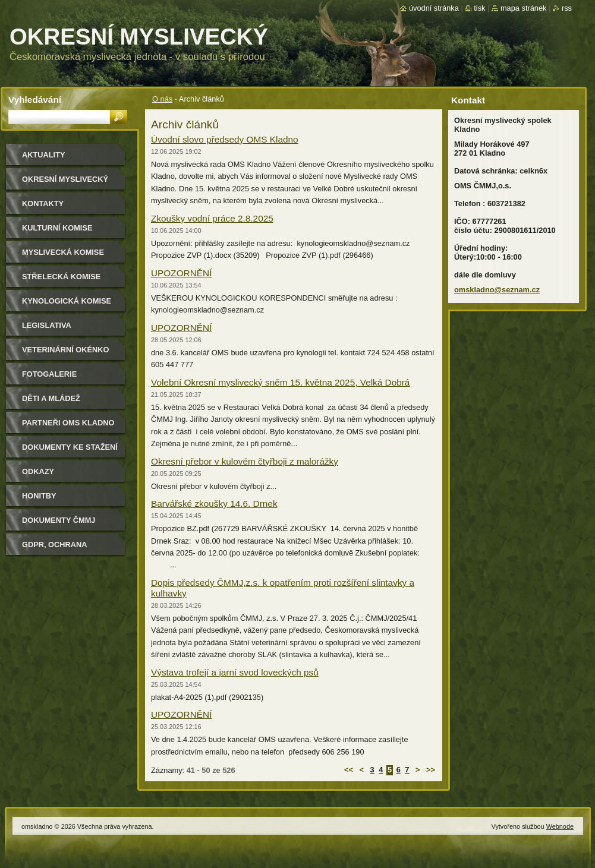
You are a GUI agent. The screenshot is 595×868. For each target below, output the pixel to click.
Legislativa (47, 325)
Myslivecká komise (63, 252)
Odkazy (38, 471)
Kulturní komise (57, 228)
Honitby (39, 496)
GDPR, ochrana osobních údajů (57, 549)
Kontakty (43, 203)
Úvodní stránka (434, 8)
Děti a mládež (51, 398)
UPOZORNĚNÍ (181, 273)
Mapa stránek (524, 8)
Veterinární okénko (65, 350)
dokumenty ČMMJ (59, 520)
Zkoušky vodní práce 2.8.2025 (212, 218)
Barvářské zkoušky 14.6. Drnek (214, 504)
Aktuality (44, 155)
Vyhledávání (35, 100)
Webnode (560, 826)
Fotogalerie (49, 374)
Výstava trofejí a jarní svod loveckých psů (235, 672)
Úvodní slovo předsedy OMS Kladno (225, 139)
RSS (567, 8)
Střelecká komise (61, 277)
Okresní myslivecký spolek (65, 183)
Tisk (479, 8)
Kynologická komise (67, 301)
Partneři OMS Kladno (68, 423)
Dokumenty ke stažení (70, 447)
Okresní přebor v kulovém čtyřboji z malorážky (245, 461)
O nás (162, 99)
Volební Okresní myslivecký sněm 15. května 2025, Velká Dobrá (280, 382)
